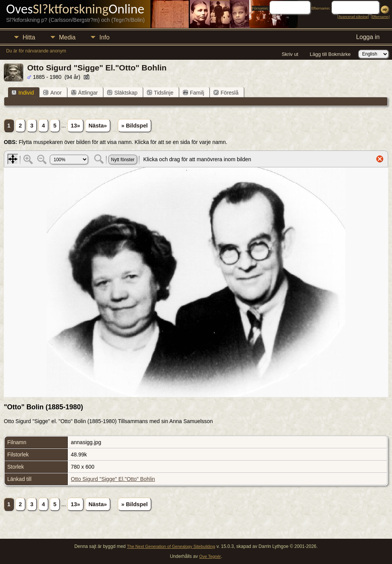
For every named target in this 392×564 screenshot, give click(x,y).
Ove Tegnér (210, 556)
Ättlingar (84, 93)
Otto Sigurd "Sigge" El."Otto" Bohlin (113, 479)
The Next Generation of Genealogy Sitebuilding (171, 546)
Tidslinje (160, 93)
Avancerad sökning (353, 17)
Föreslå (226, 93)
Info (104, 37)
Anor (52, 93)
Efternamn (380, 17)
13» (75, 126)
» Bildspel (135, 126)
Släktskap (122, 93)
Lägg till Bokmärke (330, 54)
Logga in (368, 37)
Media (67, 37)
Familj (194, 93)
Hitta (29, 37)
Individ (23, 93)
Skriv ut (290, 54)
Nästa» (98, 126)
